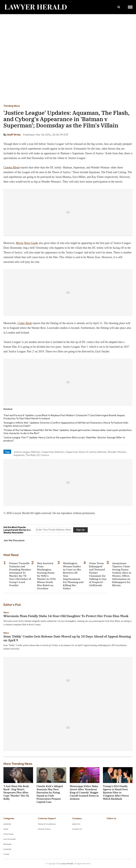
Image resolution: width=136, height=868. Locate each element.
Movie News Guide (27, 243)
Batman (102, 452)
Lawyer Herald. (67, 864)
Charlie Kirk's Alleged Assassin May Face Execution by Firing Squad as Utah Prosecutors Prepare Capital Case (50, 794)
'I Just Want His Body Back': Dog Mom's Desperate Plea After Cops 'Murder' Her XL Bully (16, 792)
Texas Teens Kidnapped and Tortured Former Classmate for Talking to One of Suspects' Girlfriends (98, 574)
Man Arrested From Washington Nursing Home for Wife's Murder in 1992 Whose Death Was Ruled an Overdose (46, 576)
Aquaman (19, 455)
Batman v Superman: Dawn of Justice (76, 452)
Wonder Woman (117, 452)
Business (7, 844)
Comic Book (25, 323)
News (6, 612)
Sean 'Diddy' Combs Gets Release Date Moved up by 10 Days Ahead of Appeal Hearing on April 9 (67, 638)
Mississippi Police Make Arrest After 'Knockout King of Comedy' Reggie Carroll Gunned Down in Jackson (84, 792)
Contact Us (77, 829)
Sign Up (80, 530)
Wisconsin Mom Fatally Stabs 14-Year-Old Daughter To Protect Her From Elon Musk (66, 616)
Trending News (12, 106)
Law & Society (10, 839)
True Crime (8, 834)
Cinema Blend (12, 167)
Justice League (22, 452)
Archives (7, 824)
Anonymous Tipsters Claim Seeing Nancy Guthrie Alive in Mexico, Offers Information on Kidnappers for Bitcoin (122, 574)
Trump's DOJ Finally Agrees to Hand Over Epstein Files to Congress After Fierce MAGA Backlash (116, 792)
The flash (30, 455)
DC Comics (43, 455)
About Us (76, 824)
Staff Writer (14, 135)
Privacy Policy (44, 829)
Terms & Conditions (47, 824)
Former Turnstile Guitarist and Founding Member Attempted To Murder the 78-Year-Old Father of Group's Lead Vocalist (20, 574)
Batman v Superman (43, 452)
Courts (6, 854)
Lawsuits (7, 849)
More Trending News (18, 764)
